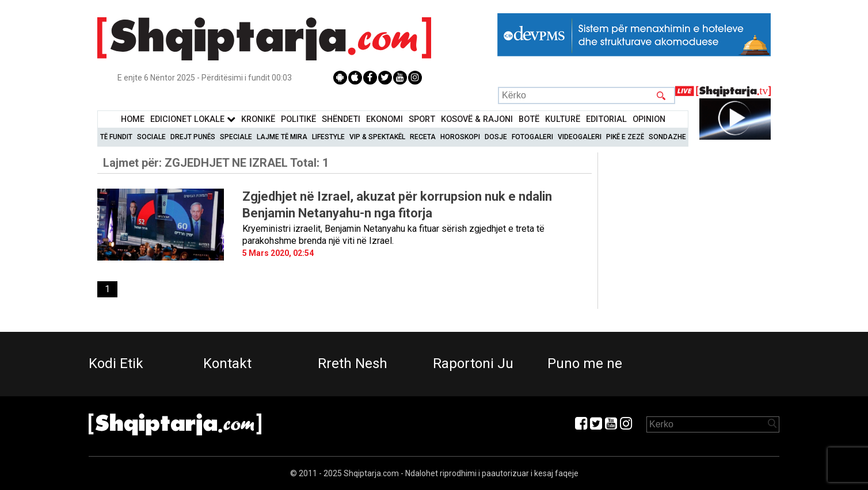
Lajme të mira (282, 137)
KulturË (563, 119)
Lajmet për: (216, 163)
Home (133, 119)
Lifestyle (328, 137)
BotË (529, 119)
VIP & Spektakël (377, 137)
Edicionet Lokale (193, 119)
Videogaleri (580, 137)
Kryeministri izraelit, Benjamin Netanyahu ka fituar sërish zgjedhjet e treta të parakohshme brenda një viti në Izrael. (393, 235)
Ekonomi (384, 119)
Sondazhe (667, 137)
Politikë (298, 119)
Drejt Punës (193, 137)
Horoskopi (460, 137)
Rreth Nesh (353, 363)
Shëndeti (341, 119)
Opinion (649, 119)
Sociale (151, 137)
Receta (423, 137)
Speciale (236, 137)
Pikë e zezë (625, 137)
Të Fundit (116, 137)
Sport (422, 119)
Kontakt (227, 363)
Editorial (606, 119)
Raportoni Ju (473, 363)
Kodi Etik (116, 363)
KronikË (258, 119)
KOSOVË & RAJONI (477, 119)
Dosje (496, 137)
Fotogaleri (532, 137)
